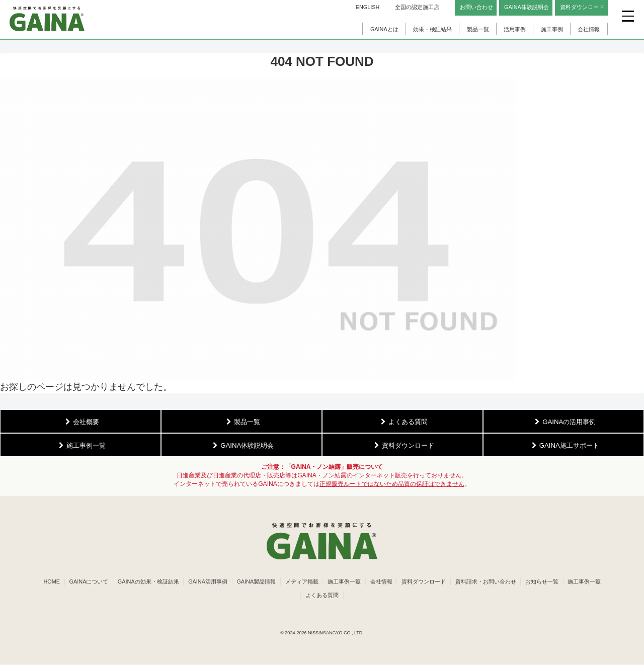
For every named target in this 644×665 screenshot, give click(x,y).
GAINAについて (105, 582)
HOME (67, 582)
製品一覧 (478, 29)
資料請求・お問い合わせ (512, 582)
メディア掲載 (323, 582)
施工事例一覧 (367, 582)
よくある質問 (344, 596)
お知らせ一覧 (570, 582)
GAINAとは (384, 29)
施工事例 (552, 29)
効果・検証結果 (432, 29)
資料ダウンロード (449, 582)
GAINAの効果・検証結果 (166, 582)
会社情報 (589, 29)
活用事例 (515, 29)
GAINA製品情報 (276, 582)
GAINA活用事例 (226, 582)
